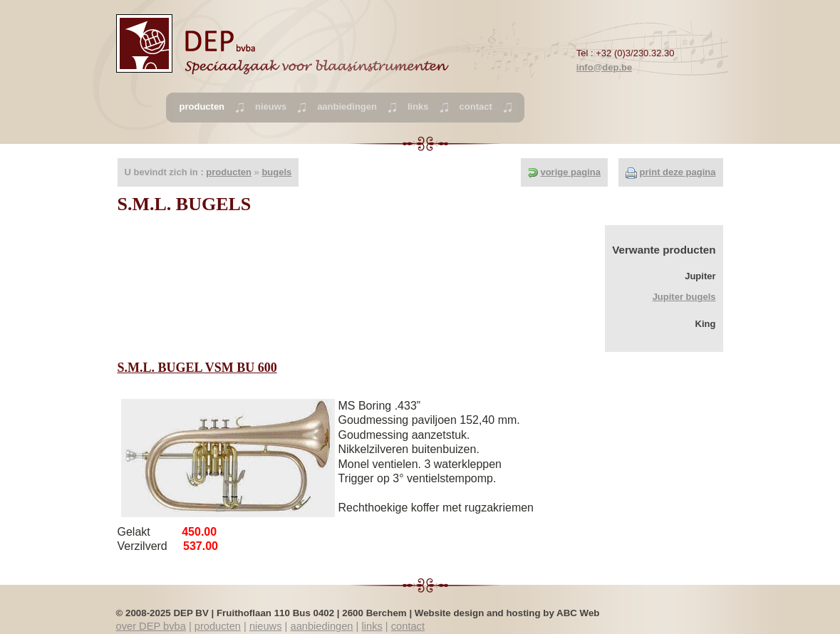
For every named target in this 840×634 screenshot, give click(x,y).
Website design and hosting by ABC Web (507, 613)
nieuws (271, 106)
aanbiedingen (347, 106)
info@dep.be (604, 67)
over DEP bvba (151, 626)
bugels (276, 172)
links (418, 106)
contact (476, 106)
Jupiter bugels (684, 297)
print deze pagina (678, 172)
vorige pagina (570, 172)
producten (229, 172)
